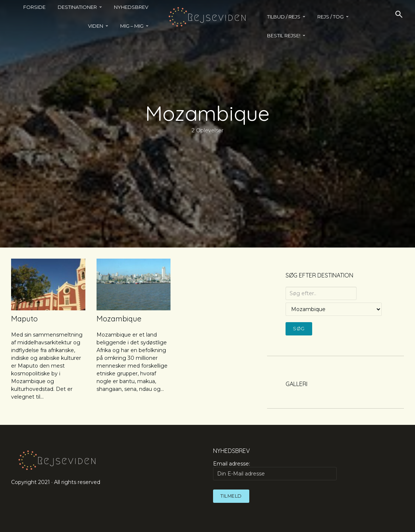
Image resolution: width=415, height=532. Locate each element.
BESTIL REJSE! (284, 35)
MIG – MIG (132, 26)
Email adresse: (275, 470)
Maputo (24, 319)
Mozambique (119, 319)
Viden (96, 26)
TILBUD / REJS (284, 17)
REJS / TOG (330, 17)
